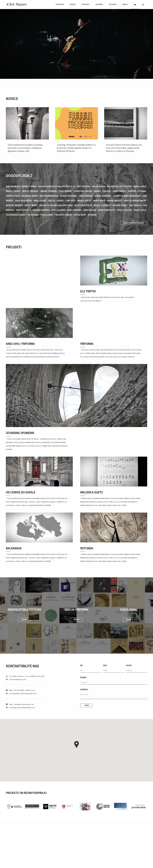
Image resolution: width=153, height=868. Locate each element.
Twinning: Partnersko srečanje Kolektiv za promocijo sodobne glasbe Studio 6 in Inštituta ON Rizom (76, 148)
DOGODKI (113, 4)
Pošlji (87, 705)
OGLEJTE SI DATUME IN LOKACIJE (134, 223)
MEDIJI (125, 4)
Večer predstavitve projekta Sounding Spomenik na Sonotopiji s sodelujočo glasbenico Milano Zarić (25, 148)
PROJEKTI (85, 4)
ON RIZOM (60, 4)
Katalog (24, 619)
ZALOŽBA (99, 4)
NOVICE (73, 4)
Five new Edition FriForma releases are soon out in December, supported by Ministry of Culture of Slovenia (124, 148)
